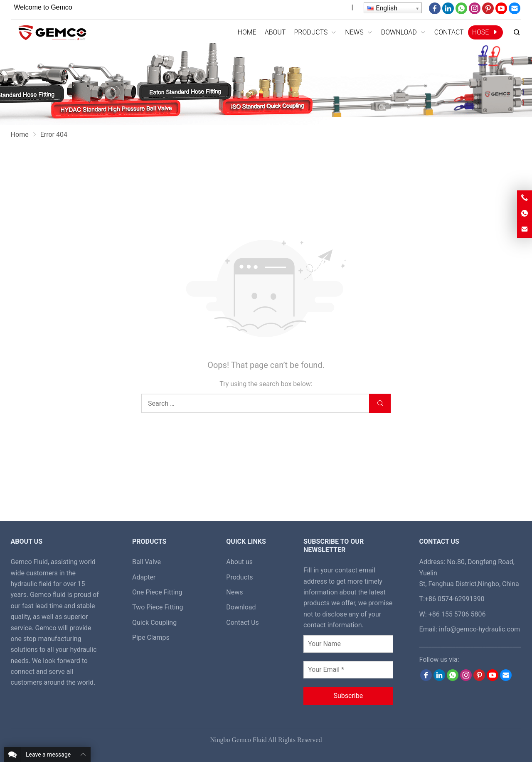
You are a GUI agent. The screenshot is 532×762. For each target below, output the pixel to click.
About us (239, 562)
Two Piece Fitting (158, 607)
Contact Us (243, 623)
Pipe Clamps (151, 637)
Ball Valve (147, 562)
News (234, 592)
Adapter (144, 577)
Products (239, 577)
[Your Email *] (348, 670)
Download (241, 607)
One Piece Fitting (157, 592)
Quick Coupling (154, 623)
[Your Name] (348, 644)
